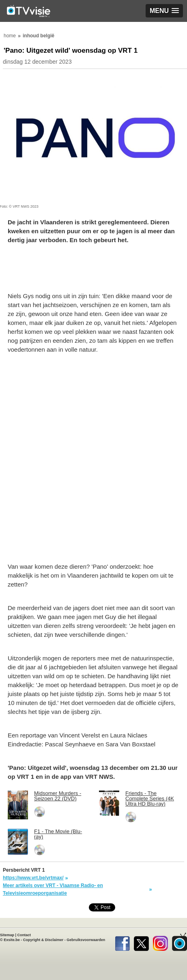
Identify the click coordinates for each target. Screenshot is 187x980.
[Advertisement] (93, 459)
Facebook (122, 942)
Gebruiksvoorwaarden (86, 940)
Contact (24, 935)
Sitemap (7, 935)
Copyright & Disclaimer (43, 940)
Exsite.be (12, 940)
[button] (164, 11)
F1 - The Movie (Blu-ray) (58, 834)
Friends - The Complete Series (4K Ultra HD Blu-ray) (150, 798)
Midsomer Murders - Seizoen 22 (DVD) (58, 796)
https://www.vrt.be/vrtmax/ (33, 878)
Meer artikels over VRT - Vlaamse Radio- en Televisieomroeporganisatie (53, 889)
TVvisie (179, 942)
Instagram (160, 942)
